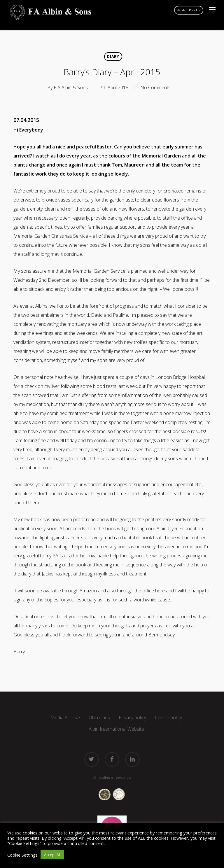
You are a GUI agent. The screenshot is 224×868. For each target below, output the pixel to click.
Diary (113, 56)
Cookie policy (168, 717)
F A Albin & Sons (71, 87)
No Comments (155, 87)
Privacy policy (132, 717)
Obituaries (99, 717)
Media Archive (65, 717)
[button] (212, 9)
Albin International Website (116, 729)
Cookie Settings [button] (22, 855)
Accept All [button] (52, 855)
